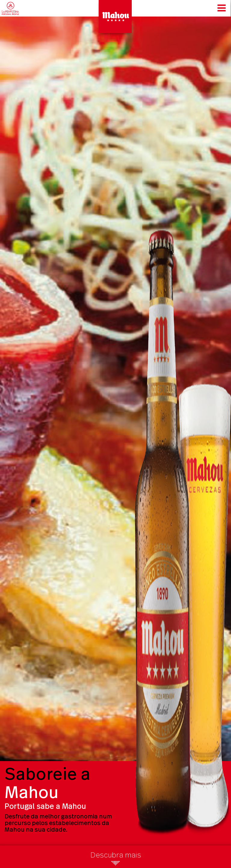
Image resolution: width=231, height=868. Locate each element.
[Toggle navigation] (222, 8)
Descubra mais (116, 860)
